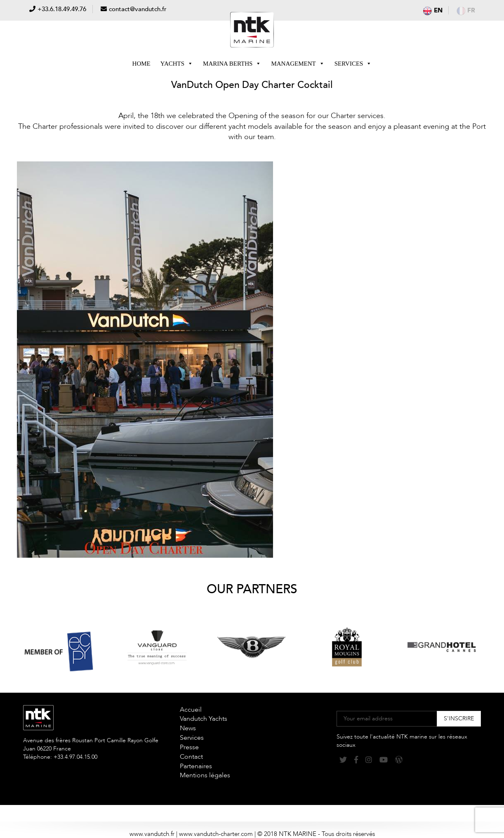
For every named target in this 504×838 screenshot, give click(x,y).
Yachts (177, 64)
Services (353, 64)
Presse (189, 747)
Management (298, 64)
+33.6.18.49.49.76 (62, 9)
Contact (191, 757)
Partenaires (196, 766)
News (188, 728)
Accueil (191, 710)
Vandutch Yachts (204, 719)
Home (141, 64)
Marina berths (232, 64)
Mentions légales (205, 775)
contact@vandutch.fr (138, 9)
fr (466, 10)
